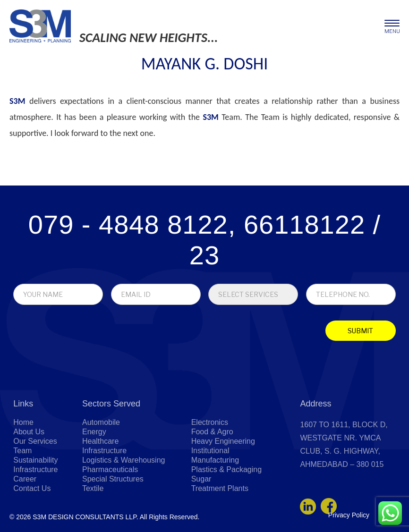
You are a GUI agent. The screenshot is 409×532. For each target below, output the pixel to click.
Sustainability (35, 489)
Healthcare (100, 470)
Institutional (210, 480)
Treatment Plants (220, 518)
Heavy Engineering (223, 470)
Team (22, 480)
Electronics (210, 452)
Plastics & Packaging (226, 499)
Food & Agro (212, 461)
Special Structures (113, 508)
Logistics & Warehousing (124, 489)
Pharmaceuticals (110, 499)
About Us (29, 461)
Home (23, 452)
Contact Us (32, 518)
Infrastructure (35, 499)
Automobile (101, 452)
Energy (94, 461)
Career (25, 508)
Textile (93, 518)
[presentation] (81, 333)
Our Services (35, 470)
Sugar (201, 508)
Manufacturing (215, 489)
